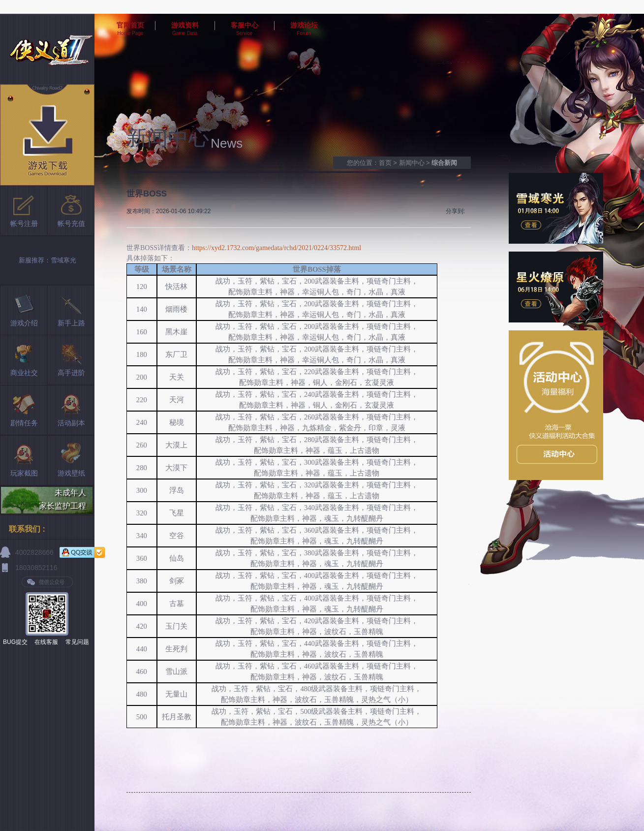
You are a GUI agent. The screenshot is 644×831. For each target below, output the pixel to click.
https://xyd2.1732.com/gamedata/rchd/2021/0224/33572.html (276, 248)
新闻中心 (412, 163)
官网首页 (130, 25)
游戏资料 (185, 25)
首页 (385, 163)
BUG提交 (15, 642)
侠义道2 (47, 49)
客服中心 (245, 25)
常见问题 (77, 642)
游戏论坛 (304, 25)
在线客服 (46, 642)
